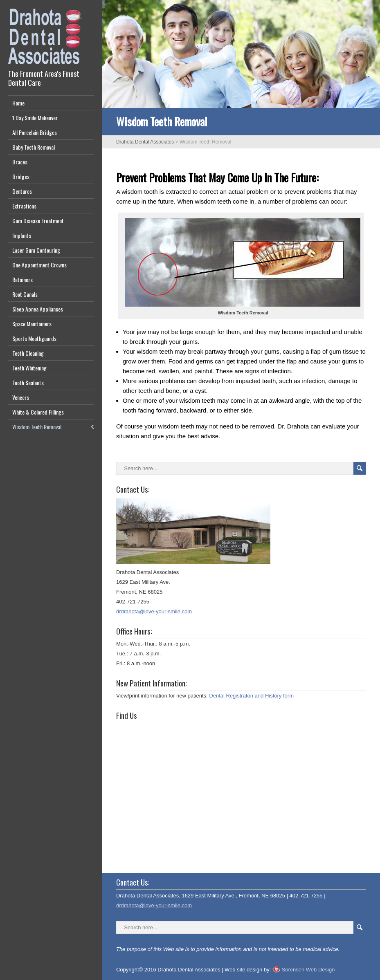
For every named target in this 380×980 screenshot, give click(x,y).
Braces (20, 162)
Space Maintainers (32, 324)
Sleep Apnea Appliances (38, 309)
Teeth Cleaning (28, 353)
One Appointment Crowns (39, 265)
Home (18, 103)
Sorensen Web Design (308, 970)
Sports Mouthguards (34, 338)
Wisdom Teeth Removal (37, 427)
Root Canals (25, 294)
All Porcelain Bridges (35, 132)
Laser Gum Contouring (36, 250)
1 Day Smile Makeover (35, 118)
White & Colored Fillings (38, 412)
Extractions (24, 206)
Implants (22, 235)
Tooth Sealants (28, 382)
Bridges (21, 176)
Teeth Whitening (29, 368)
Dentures (22, 191)
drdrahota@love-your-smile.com (154, 611)
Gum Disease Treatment (38, 221)
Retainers (22, 279)
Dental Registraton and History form (251, 696)
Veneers (21, 397)
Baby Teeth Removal (34, 147)
